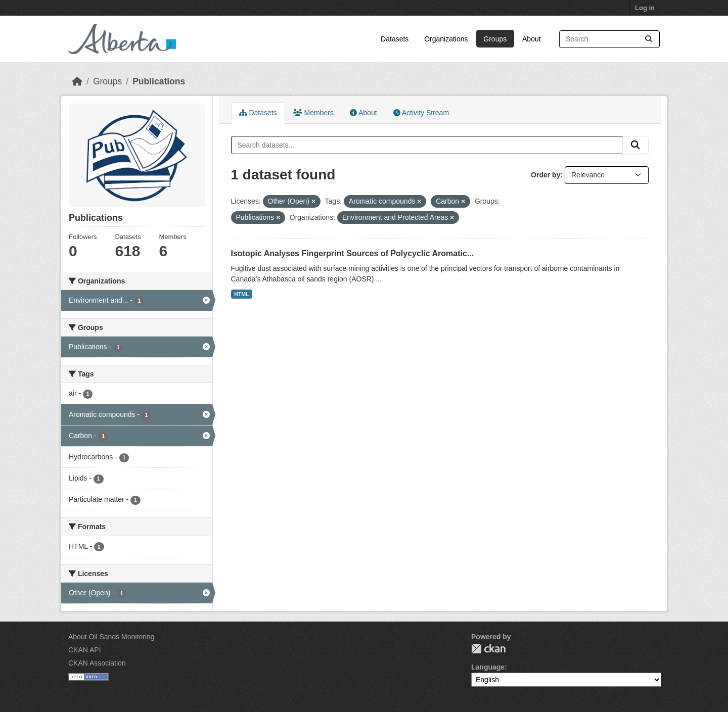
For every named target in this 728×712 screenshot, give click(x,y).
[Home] (77, 81)
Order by (545, 175)
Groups (495, 39)
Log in (645, 8)
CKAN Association (97, 663)
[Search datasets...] (609, 39)
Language (488, 667)
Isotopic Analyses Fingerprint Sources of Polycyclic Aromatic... (353, 253)
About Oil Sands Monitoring (111, 637)
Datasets (395, 39)
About (532, 39)
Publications (159, 81)
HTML (241, 294)
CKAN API (85, 650)
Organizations (446, 39)
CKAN (488, 649)
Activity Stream (421, 113)
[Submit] (649, 39)
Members (313, 113)
